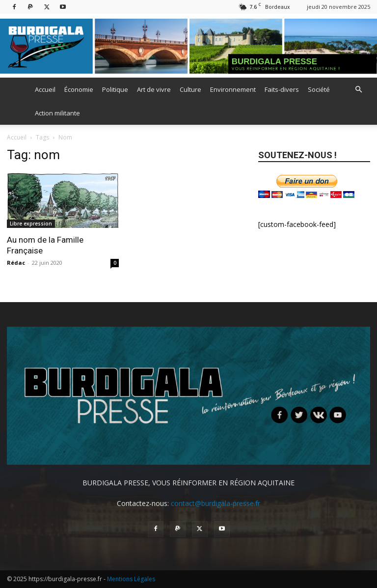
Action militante (57, 113)
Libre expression (31, 224)
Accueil (45, 89)
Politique (115, 89)
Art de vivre (154, 89)
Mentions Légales (131, 579)
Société (319, 89)
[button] (358, 90)
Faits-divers (282, 89)
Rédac (16, 263)
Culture (190, 89)
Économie (79, 89)
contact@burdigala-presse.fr (215, 503)
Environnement (233, 89)
